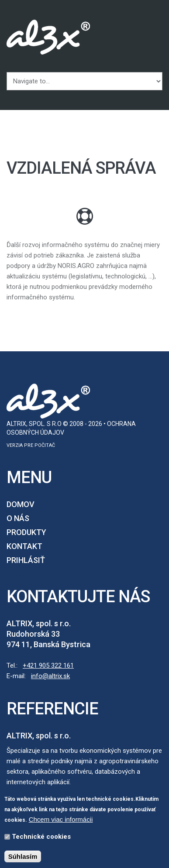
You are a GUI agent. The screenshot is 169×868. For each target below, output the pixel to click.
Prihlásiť (26, 560)
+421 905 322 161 (48, 666)
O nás (18, 518)
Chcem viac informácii (61, 821)
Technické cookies (41, 838)
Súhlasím (23, 858)
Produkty (26, 532)
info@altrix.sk (50, 676)
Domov (21, 504)
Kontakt (24, 546)
